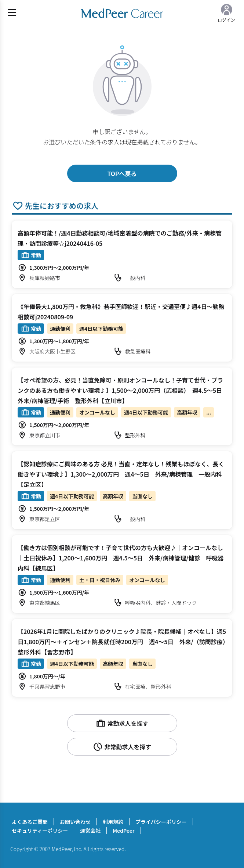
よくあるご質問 (30, 822)
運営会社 (90, 831)
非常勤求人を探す (122, 747)
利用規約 (113, 822)
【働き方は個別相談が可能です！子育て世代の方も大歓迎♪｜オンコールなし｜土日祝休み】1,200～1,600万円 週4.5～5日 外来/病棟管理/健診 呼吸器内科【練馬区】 (121, 558)
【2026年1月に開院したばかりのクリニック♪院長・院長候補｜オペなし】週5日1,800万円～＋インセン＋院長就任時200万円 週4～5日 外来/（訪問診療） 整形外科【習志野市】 (125, 642)
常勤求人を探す (122, 723)
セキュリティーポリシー (40, 831)
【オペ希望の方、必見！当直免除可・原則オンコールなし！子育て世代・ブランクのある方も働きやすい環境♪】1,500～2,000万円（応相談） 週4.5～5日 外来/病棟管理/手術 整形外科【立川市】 (123, 390)
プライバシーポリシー (161, 822)
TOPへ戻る (122, 173)
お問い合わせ (75, 822)
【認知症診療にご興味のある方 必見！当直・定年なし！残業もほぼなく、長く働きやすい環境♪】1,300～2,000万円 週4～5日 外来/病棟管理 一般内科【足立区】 (121, 474)
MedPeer (123, 831)
